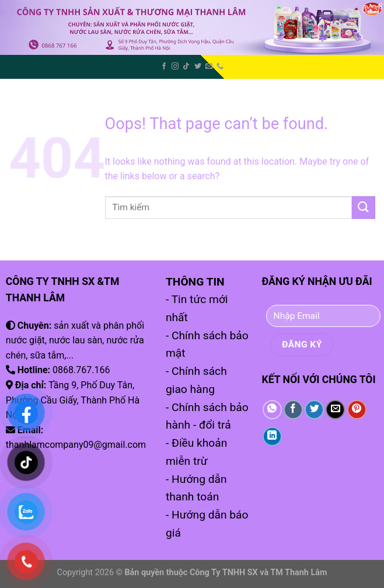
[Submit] (364, 208)
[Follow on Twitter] (198, 67)
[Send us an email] (209, 67)
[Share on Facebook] (293, 410)
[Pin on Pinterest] (357, 410)
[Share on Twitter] (314, 410)
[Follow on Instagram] (175, 67)
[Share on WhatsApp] (272, 410)
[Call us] (220, 67)
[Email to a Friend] (335, 410)
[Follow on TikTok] (186, 67)
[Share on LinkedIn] (272, 436)
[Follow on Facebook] (164, 67)
